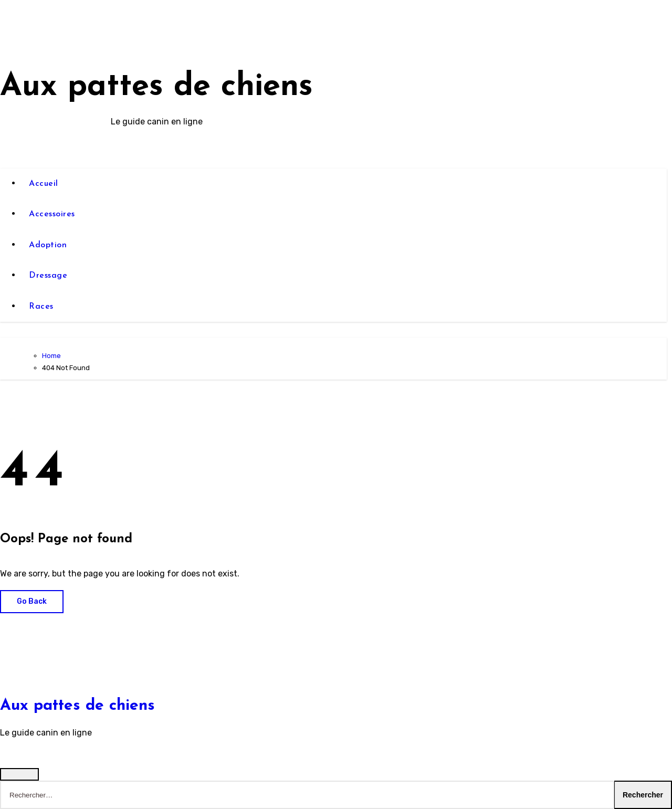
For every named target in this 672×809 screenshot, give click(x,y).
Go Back (32, 601)
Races (41, 307)
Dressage (48, 276)
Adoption (48, 245)
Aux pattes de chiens (156, 87)
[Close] (19, 774)
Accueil (44, 184)
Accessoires (52, 214)
